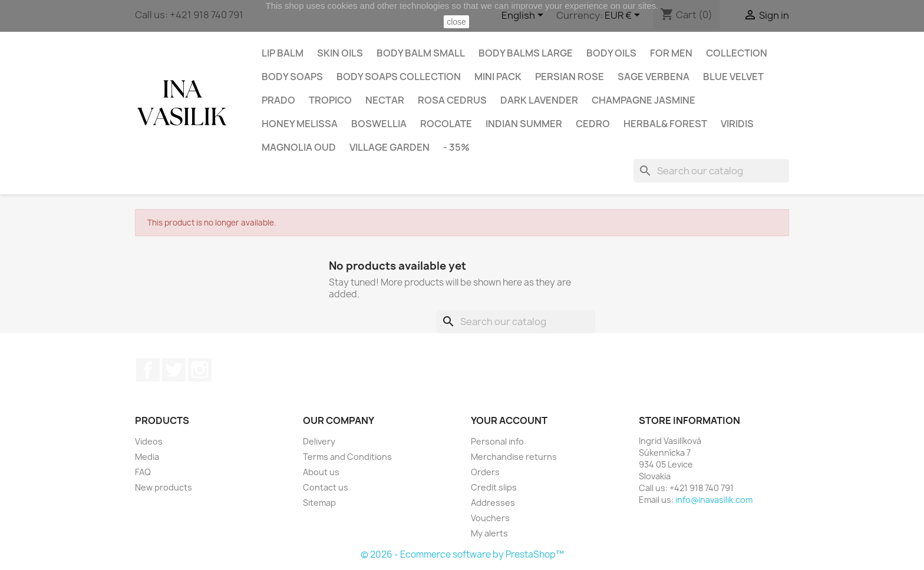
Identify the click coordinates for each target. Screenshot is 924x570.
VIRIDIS (737, 124)
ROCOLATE (446, 124)
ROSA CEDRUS (452, 100)
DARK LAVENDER (539, 100)
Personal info (497, 441)
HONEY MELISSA (300, 124)
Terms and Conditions (347, 457)
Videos (149, 441)
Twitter (174, 370)
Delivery (319, 441)
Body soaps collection (399, 77)
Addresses (493, 503)
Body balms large (526, 53)
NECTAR (385, 100)
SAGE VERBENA (654, 77)
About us (321, 472)
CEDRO (593, 124)
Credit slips (494, 487)
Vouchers (490, 518)
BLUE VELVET (733, 77)
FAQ (143, 472)
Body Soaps (292, 77)
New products (164, 487)
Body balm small (421, 53)
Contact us (326, 487)
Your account (509, 420)
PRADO (278, 100)
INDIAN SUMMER (524, 124)
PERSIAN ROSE (570, 77)
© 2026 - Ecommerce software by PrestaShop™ (462, 554)
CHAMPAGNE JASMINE (643, 100)
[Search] (711, 171)
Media (147, 457)
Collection (737, 53)
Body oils (611, 53)
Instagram (200, 370)
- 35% (456, 147)
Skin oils (340, 53)
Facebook (148, 370)
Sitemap (319, 503)
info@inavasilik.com (714, 500)
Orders (485, 472)
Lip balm (283, 53)
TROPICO (330, 100)
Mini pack (498, 77)
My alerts (489, 533)
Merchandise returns (514, 457)
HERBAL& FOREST (665, 124)
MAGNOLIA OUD (299, 147)
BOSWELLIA (379, 124)
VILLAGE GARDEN (390, 147)
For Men (671, 53)
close (456, 22)
